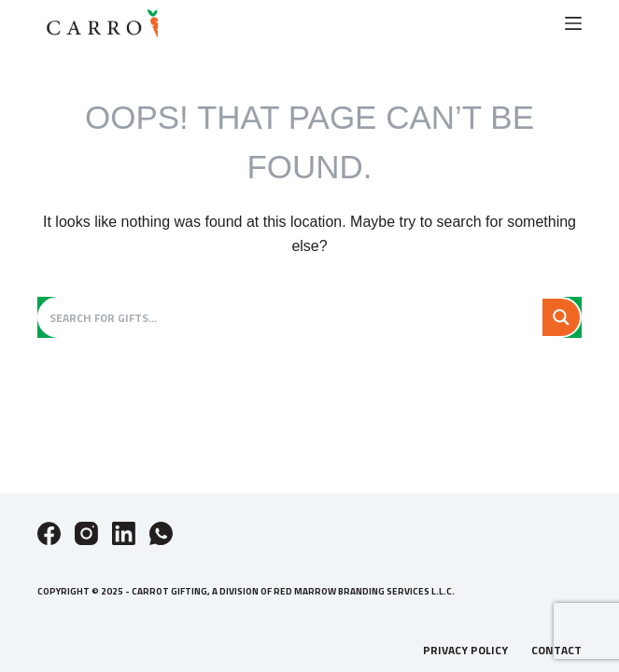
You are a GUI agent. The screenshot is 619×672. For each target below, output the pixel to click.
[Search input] (292, 317)
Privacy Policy (465, 651)
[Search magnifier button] (561, 317)
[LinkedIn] (124, 533)
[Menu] (573, 23)
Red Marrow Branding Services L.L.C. (364, 591)
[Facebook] (49, 533)
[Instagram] (86, 533)
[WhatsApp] (161, 533)
